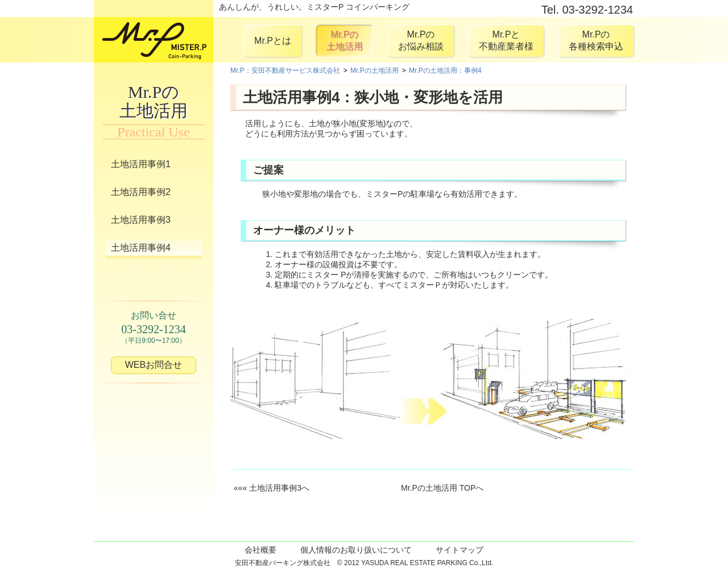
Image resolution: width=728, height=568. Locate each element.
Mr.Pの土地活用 (345, 40)
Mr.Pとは (273, 41)
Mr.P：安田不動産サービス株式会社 (285, 71)
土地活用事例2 (141, 192)
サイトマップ (460, 550)
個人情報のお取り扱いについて (356, 550)
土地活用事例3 (141, 220)
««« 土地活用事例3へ (272, 488)
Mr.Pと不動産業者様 (506, 40)
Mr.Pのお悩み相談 (421, 40)
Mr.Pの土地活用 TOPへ (442, 488)
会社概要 (260, 550)
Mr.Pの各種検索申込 (596, 40)
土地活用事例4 (141, 248)
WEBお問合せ (154, 365)
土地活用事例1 (141, 164)
